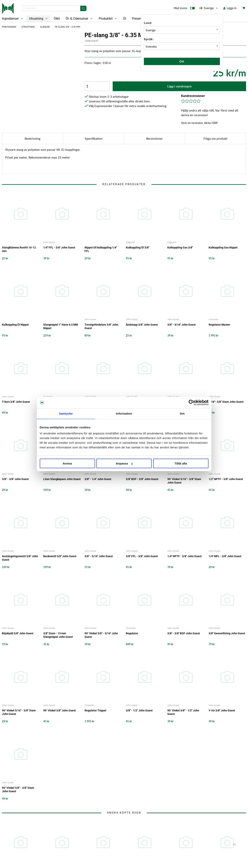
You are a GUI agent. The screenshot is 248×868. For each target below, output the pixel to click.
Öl (125, 19)
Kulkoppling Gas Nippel (223, 248)
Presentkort (140, 19)
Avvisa (67, 463)
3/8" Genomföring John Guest (227, 633)
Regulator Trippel (95, 710)
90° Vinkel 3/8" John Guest (60, 710)
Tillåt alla (181, 463)
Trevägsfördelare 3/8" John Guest (101, 326)
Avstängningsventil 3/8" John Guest (20, 558)
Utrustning (39, 19)
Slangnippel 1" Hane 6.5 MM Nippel (61, 326)
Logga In (230, 8)
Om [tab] (182, 414)
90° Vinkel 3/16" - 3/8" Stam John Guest (184, 481)
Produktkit (108, 19)
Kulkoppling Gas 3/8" (180, 248)
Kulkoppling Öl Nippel (15, 325)
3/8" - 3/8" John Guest (15, 479)
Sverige (209, 8)
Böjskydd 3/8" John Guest (18, 633)
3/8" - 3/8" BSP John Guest (184, 633)
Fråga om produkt (215, 138)
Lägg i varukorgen (179, 86)
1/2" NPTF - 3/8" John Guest (226, 479)
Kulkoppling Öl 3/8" (138, 248)
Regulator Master (219, 325)
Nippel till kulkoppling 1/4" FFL (101, 249)
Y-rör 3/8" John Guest (222, 710)
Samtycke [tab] (66, 414)
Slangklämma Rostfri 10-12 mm (19, 249)
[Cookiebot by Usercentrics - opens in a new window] (191, 403)
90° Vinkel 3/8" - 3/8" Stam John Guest (18, 790)
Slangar (45, 27)
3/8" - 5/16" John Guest (99, 556)
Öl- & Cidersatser (79, 19)
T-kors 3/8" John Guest (16, 402)
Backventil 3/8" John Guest (60, 556)
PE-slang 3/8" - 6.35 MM (67, 27)
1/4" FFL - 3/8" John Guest (59, 248)
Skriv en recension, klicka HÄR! (200, 123)
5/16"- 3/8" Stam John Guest (226, 402)
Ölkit (57, 19)
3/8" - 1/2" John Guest (139, 710)
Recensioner (154, 138)
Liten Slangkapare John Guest (62, 479)
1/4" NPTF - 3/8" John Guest (184, 556)
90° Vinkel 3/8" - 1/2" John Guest (183, 712)
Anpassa (124, 463)
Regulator (132, 633)
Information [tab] (124, 414)
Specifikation (94, 138)
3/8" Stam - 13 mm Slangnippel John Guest (58, 635)
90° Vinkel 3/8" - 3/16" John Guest (101, 635)
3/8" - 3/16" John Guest (181, 325)
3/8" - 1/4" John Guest (98, 479)
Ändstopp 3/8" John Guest (142, 325)
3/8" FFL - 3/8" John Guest (142, 556)
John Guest (91, 41)
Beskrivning (32, 138)
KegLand (130, 242)
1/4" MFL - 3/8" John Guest (225, 556)
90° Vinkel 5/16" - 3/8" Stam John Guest (19, 712)
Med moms (184, 9)
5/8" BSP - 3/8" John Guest (142, 479)
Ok (182, 61)
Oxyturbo (214, 319)
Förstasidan (9, 27)
